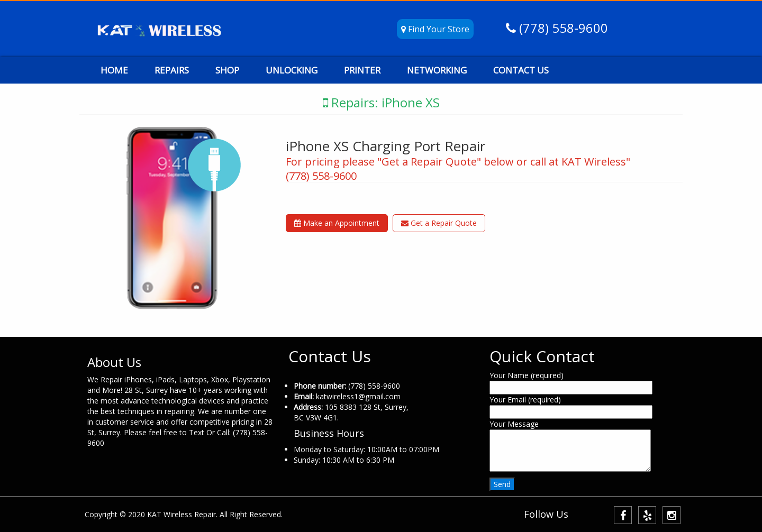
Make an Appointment (337, 223)
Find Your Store (435, 29)
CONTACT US (521, 70)
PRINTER (362, 70)
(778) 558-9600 (562, 28)
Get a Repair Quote (439, 223)
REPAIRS (172, 70)
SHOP (227, 70)
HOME (114, 70)
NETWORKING (437, 70)
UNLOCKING (292, 70)
